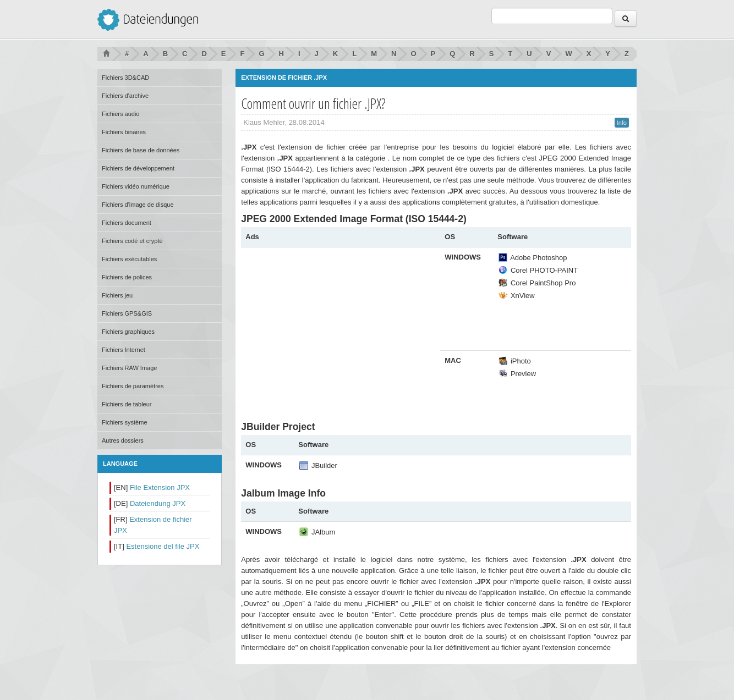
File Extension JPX (160, 487)
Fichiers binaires (124, 132)
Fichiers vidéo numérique (136, 186)
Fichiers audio (120, 114)
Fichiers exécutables (129, 259)
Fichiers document (127, 223)
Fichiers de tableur (127, 404)
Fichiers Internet (124, 350)
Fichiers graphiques (128, 332)
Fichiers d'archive (125, 96)
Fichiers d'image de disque (138, 205)
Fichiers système (125, 422)
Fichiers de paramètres (133, 386)
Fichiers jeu (117, 295)
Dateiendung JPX (158, 503)
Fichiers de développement (138, 168)
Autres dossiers (123, 440)
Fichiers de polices (127, 277)
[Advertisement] (338, 329)
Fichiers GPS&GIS (127, 313)
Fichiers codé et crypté (132, 241)
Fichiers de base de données (141, 150)
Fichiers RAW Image (129, 368)
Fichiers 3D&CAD (125, 78)
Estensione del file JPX (163, 546)
